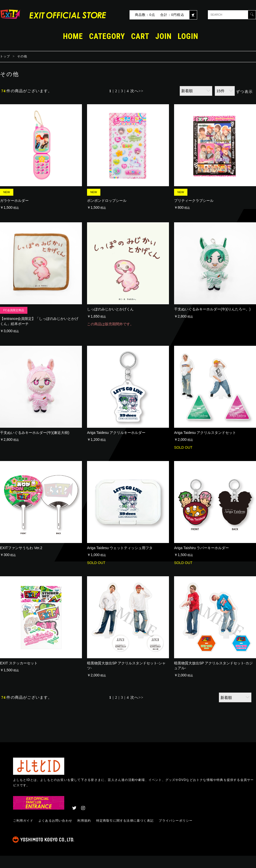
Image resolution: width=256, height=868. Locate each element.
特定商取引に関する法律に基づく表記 (125, 821)
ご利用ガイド (23, 821)
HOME (73, 36)
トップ (5, 56)
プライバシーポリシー (176, 821)
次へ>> (137, 91)
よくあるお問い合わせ (55, 821)
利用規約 (84, 821)
